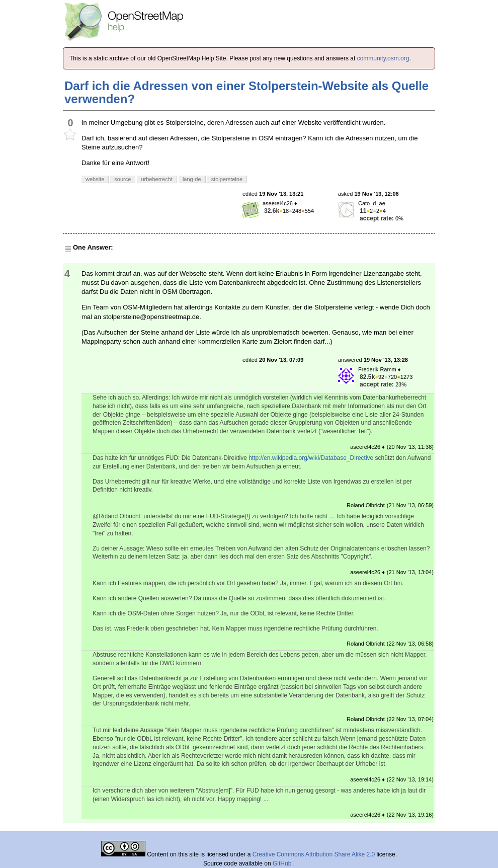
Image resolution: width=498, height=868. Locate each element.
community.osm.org (383, 58)
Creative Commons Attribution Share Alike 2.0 (314, 854)
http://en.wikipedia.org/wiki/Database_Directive (311, 458)
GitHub (283, 863)
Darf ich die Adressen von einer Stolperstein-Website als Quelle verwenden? (246, 92)
